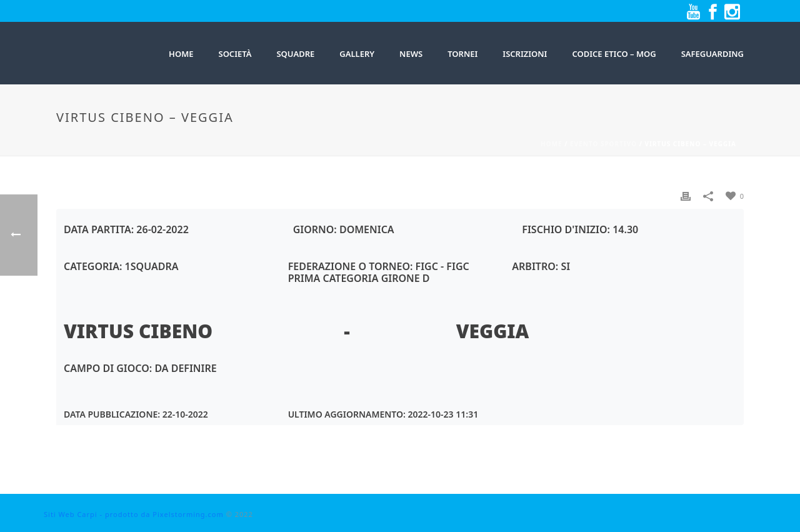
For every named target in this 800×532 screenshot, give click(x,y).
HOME (181, 54)
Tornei (462, 54)
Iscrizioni (525, 54)
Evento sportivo (603, 144)
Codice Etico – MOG (614, 54)
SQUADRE (295, 54)
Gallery (357, 54)
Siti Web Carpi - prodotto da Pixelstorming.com (134, 514)
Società (235, 54)
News (411, 54)
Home (552, 144)
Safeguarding (712, 54)
